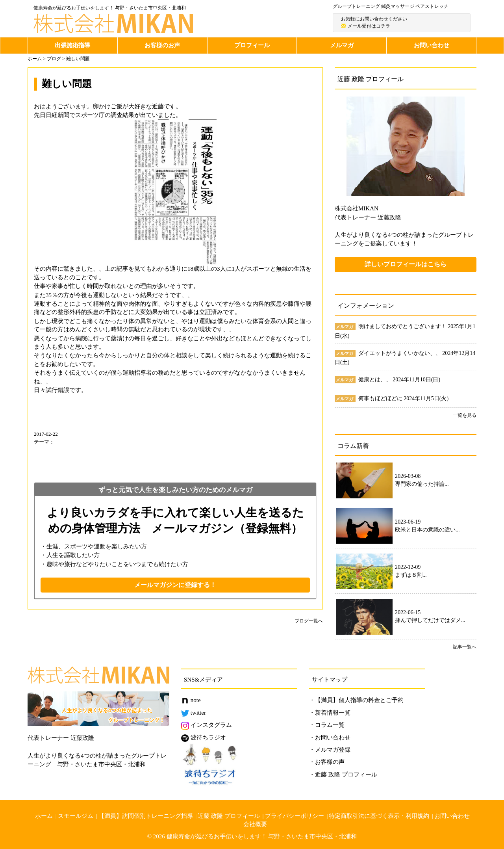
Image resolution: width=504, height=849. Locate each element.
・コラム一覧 (327, 725)
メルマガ (342, 45)
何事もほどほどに (381, 398)
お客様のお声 (162, 45)
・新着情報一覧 (330, 713)
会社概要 (255, 824)
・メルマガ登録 (330, 750)
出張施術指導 (72, 45)
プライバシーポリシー (295, 816)
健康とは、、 (376, 380)
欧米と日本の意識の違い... (427, 530)
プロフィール (252, 45)
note (191, 700)
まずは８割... (411, 575)
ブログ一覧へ (309, 621)
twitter (194, 713)
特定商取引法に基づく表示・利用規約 (379, 816)
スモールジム (76, 816)
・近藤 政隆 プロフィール (343, 775)
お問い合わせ (432, 45)
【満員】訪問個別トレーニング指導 (146, 816)
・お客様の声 (327, 762)
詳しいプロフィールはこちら (406, 264)
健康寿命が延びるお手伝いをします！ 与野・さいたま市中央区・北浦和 (262, 836)
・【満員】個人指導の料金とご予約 (356, 700)
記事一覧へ (465, 647)
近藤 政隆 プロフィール (229, 816)
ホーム (44, 816)
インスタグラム (207, 725)
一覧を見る (465, 415)
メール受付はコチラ (369, 26)
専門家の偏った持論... (422, 484)
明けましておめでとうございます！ (403, 326)
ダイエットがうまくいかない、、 (400, 353)
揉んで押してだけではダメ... (430, 620)
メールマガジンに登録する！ (175, 585)
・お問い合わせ (330, 738)
